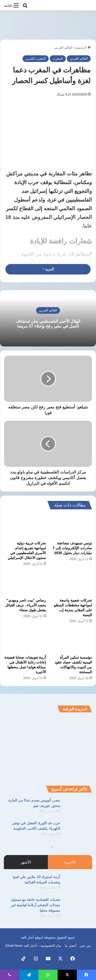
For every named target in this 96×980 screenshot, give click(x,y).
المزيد (48, 269)
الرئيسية (83, 48)
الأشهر (26, 862)
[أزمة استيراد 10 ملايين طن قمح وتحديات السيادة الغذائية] (78, 884)
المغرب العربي (36, 59)
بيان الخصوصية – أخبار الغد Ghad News (33, 946)
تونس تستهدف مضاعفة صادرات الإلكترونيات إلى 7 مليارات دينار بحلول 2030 (72, 548)
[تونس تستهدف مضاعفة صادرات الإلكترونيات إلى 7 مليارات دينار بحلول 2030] (71, 526)
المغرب (58, 59)
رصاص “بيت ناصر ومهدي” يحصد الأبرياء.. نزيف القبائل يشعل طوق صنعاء (25, 605)
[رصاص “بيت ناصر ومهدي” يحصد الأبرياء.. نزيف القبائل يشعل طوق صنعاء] (25, 584)
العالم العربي (63, 48)
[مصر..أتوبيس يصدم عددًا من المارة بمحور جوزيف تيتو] (78, 807)
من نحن (85, 946)
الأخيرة (70, 862)
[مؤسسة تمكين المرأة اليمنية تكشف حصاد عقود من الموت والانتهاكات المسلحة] (71, 641)
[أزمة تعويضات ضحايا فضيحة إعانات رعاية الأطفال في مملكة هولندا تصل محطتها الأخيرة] (25, 641)
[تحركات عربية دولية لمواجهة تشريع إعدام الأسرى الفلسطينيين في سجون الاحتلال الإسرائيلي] (25, 526)
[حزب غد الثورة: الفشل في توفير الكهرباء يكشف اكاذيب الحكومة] (78, 830)
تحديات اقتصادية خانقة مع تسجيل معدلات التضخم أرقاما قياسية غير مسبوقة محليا (35, 905)
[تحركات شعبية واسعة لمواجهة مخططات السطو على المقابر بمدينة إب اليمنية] (71, 584)
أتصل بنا (71, 946)
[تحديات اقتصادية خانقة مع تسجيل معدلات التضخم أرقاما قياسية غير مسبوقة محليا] (78, 907)
